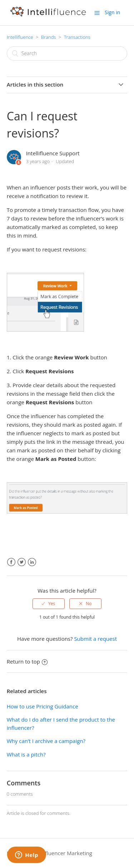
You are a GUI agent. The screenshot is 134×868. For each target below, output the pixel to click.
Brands (49, 37)
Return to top (27, 661)
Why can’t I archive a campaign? (46, 741)
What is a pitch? (26, 754)
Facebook (11, 562)
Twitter (22, 562)
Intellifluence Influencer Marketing (49, 853)
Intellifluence (20, 37)
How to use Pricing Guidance (43, 706)
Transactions (77, 37)
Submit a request (95, 639)
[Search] (67, 53)
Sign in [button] (112, 12)
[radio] (49, 604)
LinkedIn (32, 562)
